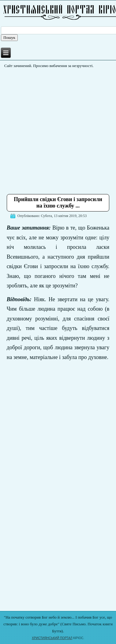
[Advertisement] (58, 129)
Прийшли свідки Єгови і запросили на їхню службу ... (58, 203)
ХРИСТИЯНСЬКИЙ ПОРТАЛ (52, 638)
